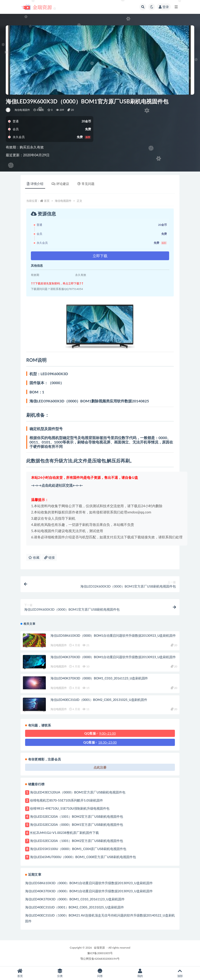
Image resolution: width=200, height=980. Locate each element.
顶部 (180, 973)
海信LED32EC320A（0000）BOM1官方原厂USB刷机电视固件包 (76, 825)
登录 (164, 7)
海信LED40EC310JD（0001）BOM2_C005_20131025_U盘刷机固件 (99, 700)
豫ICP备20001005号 (100, 953)
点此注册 (100, 767)
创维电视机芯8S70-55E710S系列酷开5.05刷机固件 (66, 800)
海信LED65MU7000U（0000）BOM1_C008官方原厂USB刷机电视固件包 (83, 857)
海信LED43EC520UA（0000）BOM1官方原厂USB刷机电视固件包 (78, 792)
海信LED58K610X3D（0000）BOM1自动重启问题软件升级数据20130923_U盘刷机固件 (113, 635)
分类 (60, 973)
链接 (50, 557)
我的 (140, 973)
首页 (47, 201)
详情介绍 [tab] (35, 184)
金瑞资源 (99, 948)
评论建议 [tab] (60, 184)
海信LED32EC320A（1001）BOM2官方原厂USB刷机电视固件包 (76, 816)
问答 (100, 973)
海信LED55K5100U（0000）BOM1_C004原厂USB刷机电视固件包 (78, 849)
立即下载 (100, 256)
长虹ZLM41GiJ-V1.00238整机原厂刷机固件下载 (64, 833)
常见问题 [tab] (86, 184)
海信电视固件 (22, 110)
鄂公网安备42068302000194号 (100, 959)
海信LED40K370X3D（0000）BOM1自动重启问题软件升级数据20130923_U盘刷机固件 (113, 657)
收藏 (34, 557)
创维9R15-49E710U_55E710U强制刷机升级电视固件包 (70, 808)
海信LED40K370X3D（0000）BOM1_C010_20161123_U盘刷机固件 (99, 678)
